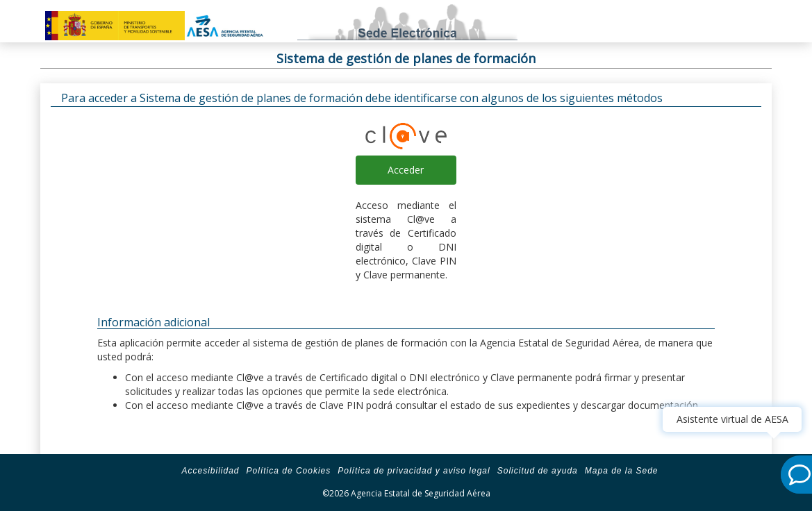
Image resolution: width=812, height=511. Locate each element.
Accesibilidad (210, 471)
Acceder (406, 170)
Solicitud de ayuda (538, 471)
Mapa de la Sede (622, 471)
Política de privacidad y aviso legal (414, 471)
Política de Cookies (289, 471)
